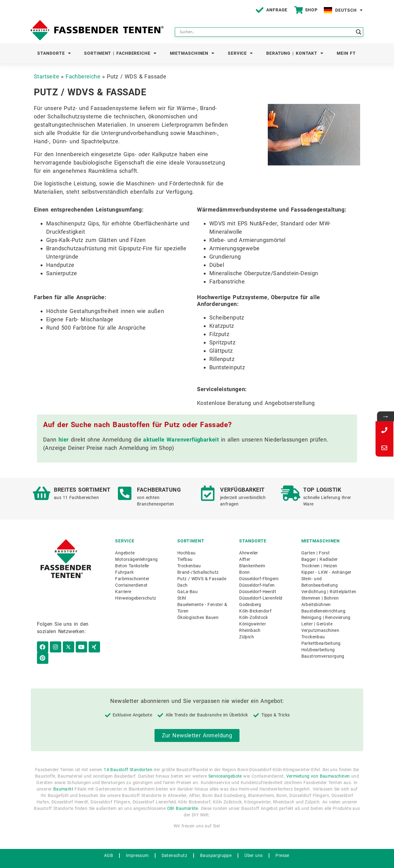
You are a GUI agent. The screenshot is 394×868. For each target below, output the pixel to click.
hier (64, 440)
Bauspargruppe (216, 845)
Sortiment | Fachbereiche (120, 53)
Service (240, 53)
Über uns (253, 845)
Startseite (46, 76)
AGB (109, 845)
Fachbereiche (83, 76)
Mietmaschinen (192, 53)
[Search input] (266, 32)
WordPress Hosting (185, 861)
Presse (282, 845)
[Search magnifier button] (359, 32)
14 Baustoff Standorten (128, 759)
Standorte (54, 53)
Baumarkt (63, 779)
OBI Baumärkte (183, 798)
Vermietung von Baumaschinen (318, 766)
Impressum (137, 845)
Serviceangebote (225, 766)
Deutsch (349, 10)
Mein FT (346, 53)
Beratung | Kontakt (295, 53)
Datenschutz (174, 845)
